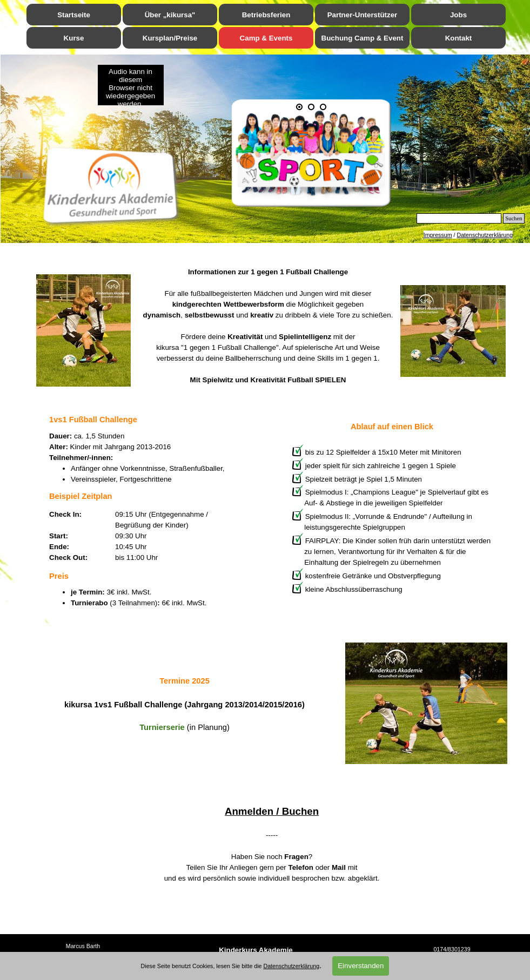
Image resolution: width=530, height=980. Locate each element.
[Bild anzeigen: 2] (311, 107)
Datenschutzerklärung (485, 235)
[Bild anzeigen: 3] (323, 107)
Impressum (438, 235)
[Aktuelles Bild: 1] (299, 107)
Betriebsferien (266, 15)
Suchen (514, 218)
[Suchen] (459, 218)
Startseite (74, 15)
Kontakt (459, 38)
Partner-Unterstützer (363, 15)
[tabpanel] (272, 326)
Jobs (458, 15)
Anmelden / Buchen (272, 811)
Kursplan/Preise (170, 38)
